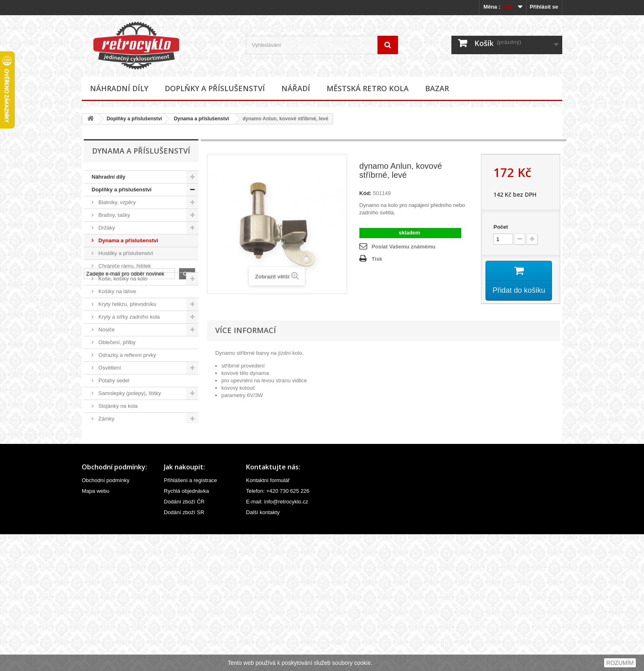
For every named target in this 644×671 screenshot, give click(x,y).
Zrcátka (107, 444)
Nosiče (106, 330)
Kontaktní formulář (268, 617)
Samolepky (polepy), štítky (129, 393)
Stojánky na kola (117, 406)
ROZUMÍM (620, 663)
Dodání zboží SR (184, 649)
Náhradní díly (119, 88)
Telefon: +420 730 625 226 (278, 628)
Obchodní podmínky (106, 617)
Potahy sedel (113, 380)
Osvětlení (109, 368)
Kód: (366, 193)
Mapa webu (95, 628)
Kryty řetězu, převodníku (127, 304)
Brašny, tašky (114, 215)
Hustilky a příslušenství (125, 253)
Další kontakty (263, 649)
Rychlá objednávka (186, 628)
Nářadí (296, 88)
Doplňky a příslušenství (215, 88)
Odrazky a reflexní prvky (126, 355)
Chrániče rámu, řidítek (124, 266)
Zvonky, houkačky (119, 431)
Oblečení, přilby (116, 342)
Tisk (377, 259)
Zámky (106, 419)
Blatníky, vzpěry (116, 202)
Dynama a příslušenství (201, 119)
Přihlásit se (544, 7)
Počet (500, 227)
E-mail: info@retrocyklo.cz (277, 638)
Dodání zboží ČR (184, 638)
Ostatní (106, 457)
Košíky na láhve (116, 291)
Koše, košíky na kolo (122, 279)
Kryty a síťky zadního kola (128, 317)
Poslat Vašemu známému (404, 247)
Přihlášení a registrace (190, 617)
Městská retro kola (368, 88)
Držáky (106, 228)
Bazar (437, 88)
